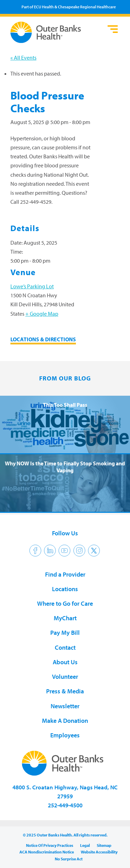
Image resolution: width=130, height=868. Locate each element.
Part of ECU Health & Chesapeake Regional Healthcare (69, 7)
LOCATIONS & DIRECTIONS (43, 339)
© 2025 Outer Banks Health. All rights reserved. (65, 835)
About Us (65, 662)
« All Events (23, 58)
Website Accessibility (99, 852)
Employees (65, 735)
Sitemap (104, 845)
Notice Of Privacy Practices (50, 845)
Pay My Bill (65, 633)
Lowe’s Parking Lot (32, 286)
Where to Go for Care (65, 603)
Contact (65, 647)
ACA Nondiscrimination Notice (47, 852)
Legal (85, 845)
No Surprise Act (69, 859)
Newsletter (65, 706)
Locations (65, 589)
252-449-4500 (65, 805)
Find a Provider (65, 574)
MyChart (65, 618)
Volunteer (65, 677)
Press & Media (65, 691)
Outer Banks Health (57, 32)
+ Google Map (42, 314)
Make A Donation (65, 721)
